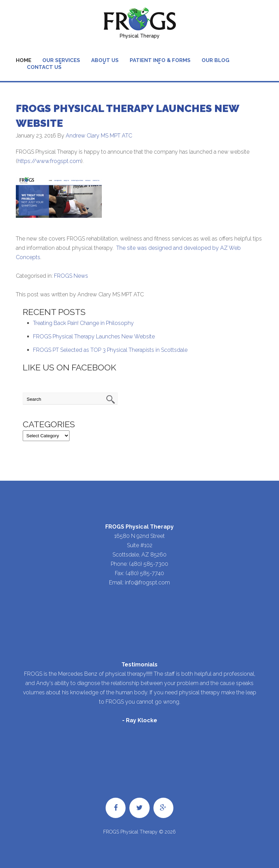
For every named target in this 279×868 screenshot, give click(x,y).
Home (24, 60)
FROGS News (71, 276)
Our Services (61, 60)
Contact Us (44, 67)
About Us (105, 60)
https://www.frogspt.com (49, 161)
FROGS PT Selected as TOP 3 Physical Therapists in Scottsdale (110, 350)
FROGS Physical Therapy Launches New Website (94, 336)
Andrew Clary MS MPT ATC (99, 136)
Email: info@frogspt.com (139, 583)
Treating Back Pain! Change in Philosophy (83, 323)
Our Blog (216, 60)
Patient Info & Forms (160, 60)
